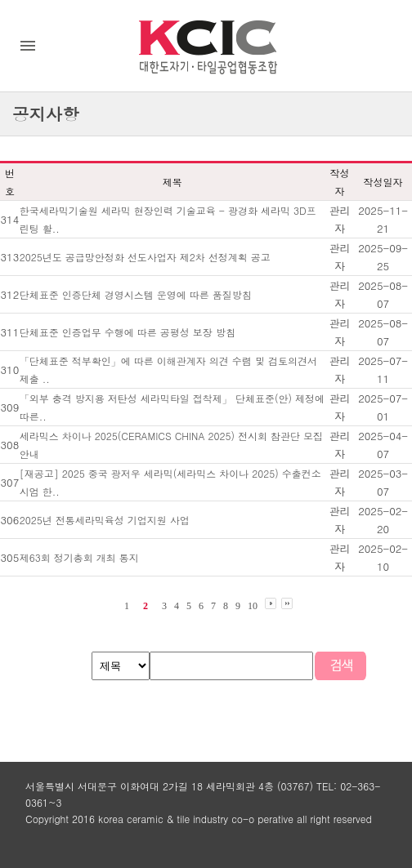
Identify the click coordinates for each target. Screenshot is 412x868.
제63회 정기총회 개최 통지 (79, 557)
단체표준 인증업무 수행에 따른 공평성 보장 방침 (128, 332)
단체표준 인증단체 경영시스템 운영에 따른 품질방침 (136, 294)
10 (253, 606)
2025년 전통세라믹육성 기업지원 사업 (105, 520)
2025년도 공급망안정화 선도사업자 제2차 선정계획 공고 (145, 257)
